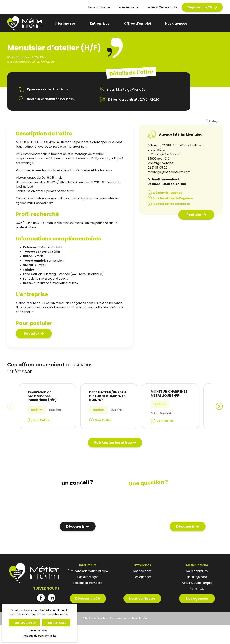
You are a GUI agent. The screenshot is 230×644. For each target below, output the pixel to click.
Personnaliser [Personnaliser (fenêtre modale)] (40, 631)
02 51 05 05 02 (157, 168)
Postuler (32, 334)
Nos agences (176, 23)
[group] (47, 406)
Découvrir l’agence (168, 193)
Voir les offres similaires (172, 204)
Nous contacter (142, 598)
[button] (213, 121)
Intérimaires (65, 23)
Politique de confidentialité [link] (40, 636)
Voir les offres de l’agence (173, 198)
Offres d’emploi (137, 23)
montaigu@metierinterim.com (169, 172)
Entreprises (100, 23)
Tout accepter (24, 623)
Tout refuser (56, 623)
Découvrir (75, 526)
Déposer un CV (200, 7)
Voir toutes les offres (113, 443)
